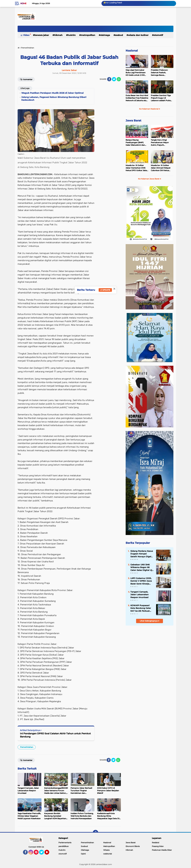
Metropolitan (88, 35)
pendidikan (64, 846)
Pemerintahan (27, 747)
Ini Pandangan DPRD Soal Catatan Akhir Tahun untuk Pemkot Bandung (55, 735)
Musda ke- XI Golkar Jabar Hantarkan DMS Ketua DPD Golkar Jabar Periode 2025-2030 (137, 168)
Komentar (26, 79)
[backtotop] (95, 833)
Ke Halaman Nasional (150, 109)
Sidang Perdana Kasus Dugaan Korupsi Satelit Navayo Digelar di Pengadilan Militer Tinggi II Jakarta (142, 554)
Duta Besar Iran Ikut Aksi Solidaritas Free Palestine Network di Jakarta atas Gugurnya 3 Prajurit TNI (137, 98)
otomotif (158, 35)
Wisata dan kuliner (138, 35)
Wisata (106, 850)
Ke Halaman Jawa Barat (150, 179)
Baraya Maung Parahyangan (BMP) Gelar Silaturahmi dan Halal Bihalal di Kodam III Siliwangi (137, 143)
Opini (83, 854)
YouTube (49, 854)
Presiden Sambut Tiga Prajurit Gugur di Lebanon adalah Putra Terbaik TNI (161, 98)
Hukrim (72, 35)
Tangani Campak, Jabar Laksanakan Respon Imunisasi (140, 594)
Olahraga (105, 35)
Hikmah (58, 35)
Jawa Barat (133, 121)
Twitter (43, 854)
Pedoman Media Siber (162, 850)
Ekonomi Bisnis (133, 846)
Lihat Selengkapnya (150, 621)
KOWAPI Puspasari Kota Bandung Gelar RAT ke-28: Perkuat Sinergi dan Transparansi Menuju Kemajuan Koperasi (141, 608)
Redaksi (155, 843)
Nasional (132, 51)
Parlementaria (65, 843)
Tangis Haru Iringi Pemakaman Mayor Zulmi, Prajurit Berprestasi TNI (160, 143)
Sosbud (119, 35)
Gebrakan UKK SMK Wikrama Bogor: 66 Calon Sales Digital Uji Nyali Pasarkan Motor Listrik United (142, 567)
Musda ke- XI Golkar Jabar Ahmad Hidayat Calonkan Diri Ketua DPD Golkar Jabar (161, 168)
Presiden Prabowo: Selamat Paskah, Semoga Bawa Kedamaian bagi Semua (162, 73)
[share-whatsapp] (119, 79)
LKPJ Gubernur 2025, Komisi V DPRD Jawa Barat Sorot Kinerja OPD (141, 581)
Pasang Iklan (158, 846)
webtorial (108, 854)
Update (105, 290)
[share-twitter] (114, 79)
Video (26, 35)
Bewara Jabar (42, 35)
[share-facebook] (109, 79)
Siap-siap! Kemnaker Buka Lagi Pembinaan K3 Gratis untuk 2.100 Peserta (136, 73)
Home (23, 3)
